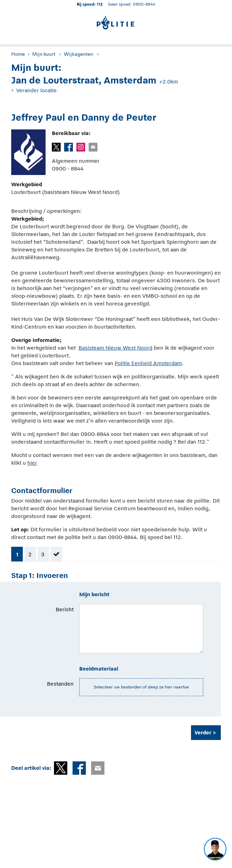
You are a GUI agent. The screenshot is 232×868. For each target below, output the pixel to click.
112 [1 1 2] (100, 4)
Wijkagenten (79, 54)
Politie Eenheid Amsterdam (148, 363)
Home (18, 54)
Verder (203, 732)
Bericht (65, 609)
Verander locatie (36, 90)
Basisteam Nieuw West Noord (115, 348)
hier (32, 463)
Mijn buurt (44, 54)
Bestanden (60, 684)
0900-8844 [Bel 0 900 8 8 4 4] (144, 4)
